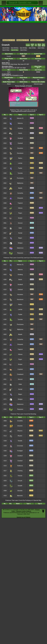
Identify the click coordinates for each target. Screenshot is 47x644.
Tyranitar (20, 173)
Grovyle (20, 481)
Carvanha (20, 193)
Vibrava (20, 208)
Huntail (20, 233)
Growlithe (20, 421)
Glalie (20, 228)
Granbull (20, 143)
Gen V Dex (41, 48)
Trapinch (20, 203)
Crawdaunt (20, 374)
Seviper (20, 218)
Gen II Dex (24, 50)
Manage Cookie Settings (24, 511)
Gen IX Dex (6, 48)
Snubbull (20, 138)
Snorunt (20, 223)
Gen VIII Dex (15, 48)
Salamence (20, 248)
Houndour (20, 148)
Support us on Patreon (23, 517)
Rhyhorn (20, 431)
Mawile (20, 188)
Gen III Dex (15, 50)
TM (36, 45)
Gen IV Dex (6, 50)
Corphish (20, 369)
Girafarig (20, 128)
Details (28, 45)
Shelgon (20, 243)
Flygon (20, 213)
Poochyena (20, 178)
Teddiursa (20, 466)
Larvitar (20, 163)
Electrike (20, 491)
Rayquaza (20, 253)
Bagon (20, 238)
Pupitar (20, 168)
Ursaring (20, 471)
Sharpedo (20, 198)
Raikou (20, 158)
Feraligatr (20, 451)
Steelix (20, 133)
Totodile (20, 441)
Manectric (20, 496)
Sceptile (20, 486)
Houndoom (20, 153)
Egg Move (43, 45)
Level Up (32, 45)
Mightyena (20, 183)
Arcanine (20, 426)
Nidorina (20, 123)
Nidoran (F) (20, 118)
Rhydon (20, 436)
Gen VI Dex (32, 48)
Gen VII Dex (23, 48)
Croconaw (20, 446)
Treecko (20, 476)
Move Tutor (39, 45)
